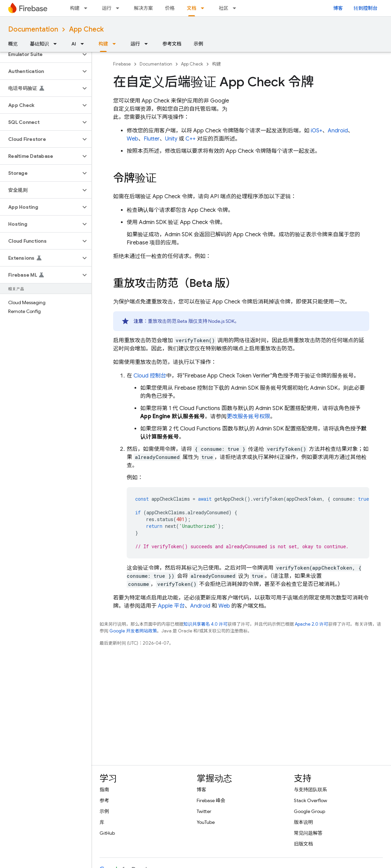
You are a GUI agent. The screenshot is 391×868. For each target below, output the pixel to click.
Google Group (309, 811)
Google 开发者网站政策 (133, 631)
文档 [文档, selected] (192, 8)
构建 (75, 8)
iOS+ (317, 131)
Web (132, 139)
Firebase (122, 64)
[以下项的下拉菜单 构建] (88, 8)
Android (338, 131)
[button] (40, 54)
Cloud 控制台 (150, 376)
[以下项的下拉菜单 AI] (84, 44)
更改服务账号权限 (248, 417)
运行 (107, 8)
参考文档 (172, 44)
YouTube (206, 822)
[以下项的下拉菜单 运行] (120, 8)
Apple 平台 (171, 606)
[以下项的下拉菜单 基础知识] (57, 44)
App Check (86, 29)
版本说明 (303, 822)
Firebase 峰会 (211, 800)
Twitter (204, 811)
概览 (13, 44)
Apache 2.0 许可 (312, 624)
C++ (191, 139)
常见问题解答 (308, 833)
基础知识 (39, 44)
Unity (171, 139)
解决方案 (143, 8)
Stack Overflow (310, 800)
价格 (170, 8)
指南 (104, 790)
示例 (198, 44)
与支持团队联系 (310, 790)
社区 (224, 8)
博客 (338, 8)
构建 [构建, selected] (103, 44)
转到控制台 (366, 8)
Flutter (152, 139)
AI (74, 44)
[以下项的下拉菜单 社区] (236, 8)
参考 (104, 800)
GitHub (107, 833)
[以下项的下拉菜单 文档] (205, 8)
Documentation (33, 29)
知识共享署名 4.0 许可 (206, 624)
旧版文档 (303, 844)
